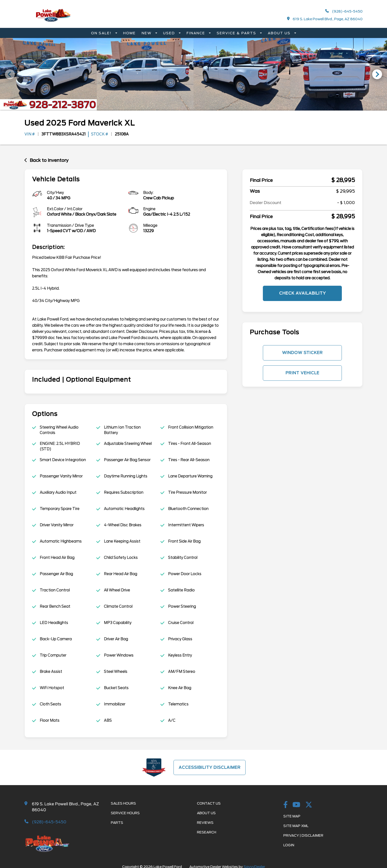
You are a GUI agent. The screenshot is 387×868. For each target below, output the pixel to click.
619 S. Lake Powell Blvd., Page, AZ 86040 (325, 19)
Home (129, 33)
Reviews (205, 823)
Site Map (292, 816)
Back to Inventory (47, 160)
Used (170, 33)
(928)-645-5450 (344, 11)
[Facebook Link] (286, 805)
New (147, 33)
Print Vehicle (302, 373)
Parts (117, 823)
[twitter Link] (309, 805)
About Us (280, 33)
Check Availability (302, 293)
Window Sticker (302, 353)
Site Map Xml (296, 826)
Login (289, 845)
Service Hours (125, 813)
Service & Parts (237, 33)
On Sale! (102, 33)
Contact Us (209, 803)
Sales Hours (123, 803)
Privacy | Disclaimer (303, 835)
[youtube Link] (296, 805)
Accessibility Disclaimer (210, 767)
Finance (196, 33)
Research (207, 832)
